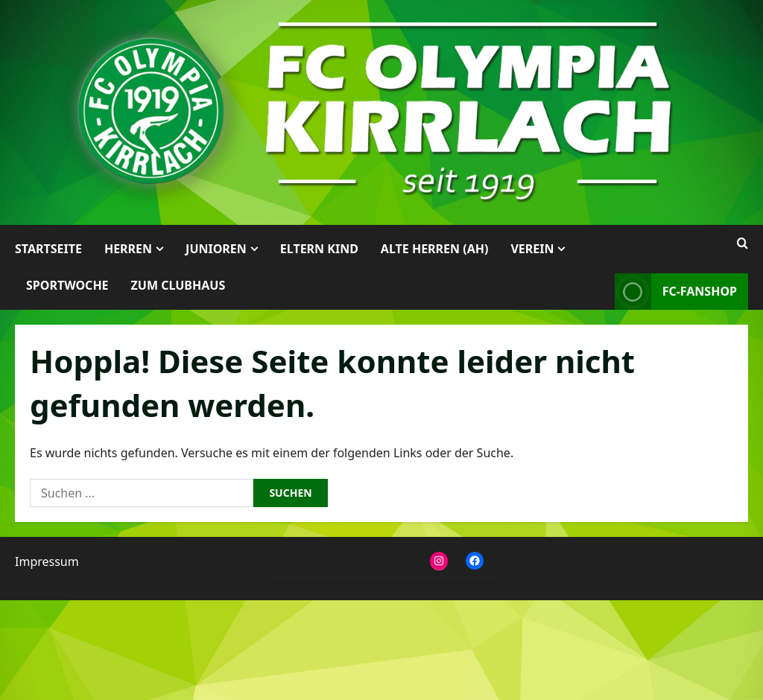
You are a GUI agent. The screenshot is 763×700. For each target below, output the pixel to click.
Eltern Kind (319, 249)
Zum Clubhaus (178, 285)
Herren (128, 249)
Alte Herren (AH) (435, 249)
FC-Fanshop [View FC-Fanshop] (676, 292)
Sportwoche (67, 285)
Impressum (47, 561)
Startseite (48, 249)
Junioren (216, 249)
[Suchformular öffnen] (743, 244)
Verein (532, 249)
